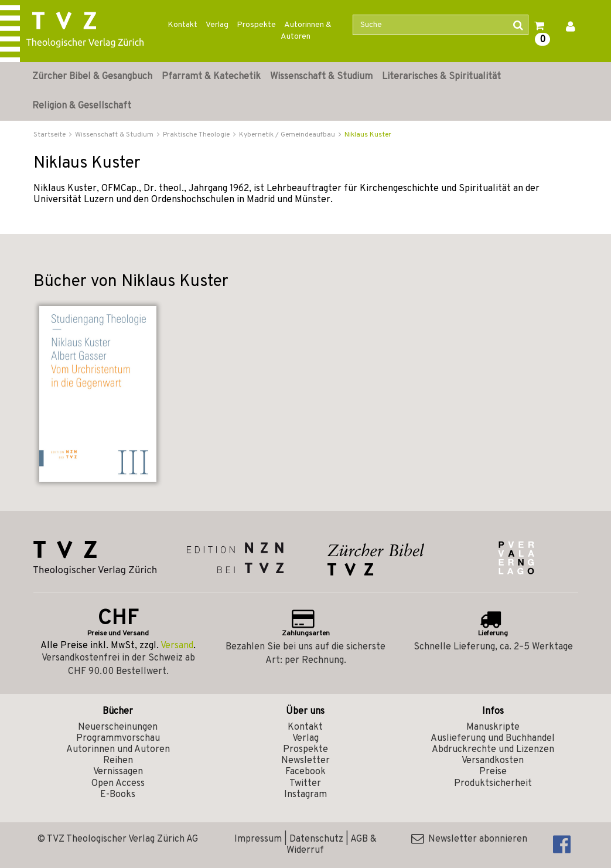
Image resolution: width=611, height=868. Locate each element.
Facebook (305, 772)
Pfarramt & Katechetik (211, 77)
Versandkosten (493, 761)
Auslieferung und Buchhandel (493, 738)
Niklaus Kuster (368, 135)
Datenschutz (316, 839)
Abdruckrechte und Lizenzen (493, 750)
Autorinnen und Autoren (118, 750)
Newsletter (305, 761)
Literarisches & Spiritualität (441, 77)
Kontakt (182, 25)
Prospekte (256, 25)
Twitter (305, 784)
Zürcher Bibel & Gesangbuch (92, 77)
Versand (177, 646)
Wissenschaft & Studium (321, 77)
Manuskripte (493, 727)
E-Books (118, 795)
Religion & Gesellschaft (82, 106)
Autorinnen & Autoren (306, 31)
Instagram (305, 795)
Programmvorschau (118, 738)
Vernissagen (118, 772)
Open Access (118, 784)
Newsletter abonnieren (469, 839)
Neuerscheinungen (118, 727)
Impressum (258, 839)
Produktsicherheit (493, 784)
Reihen (118, 761)
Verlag (217, 25)
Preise (493, 772)
